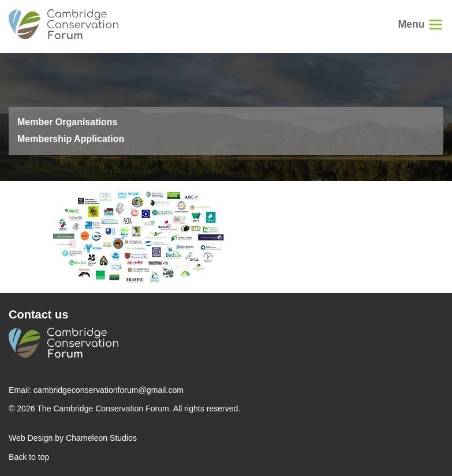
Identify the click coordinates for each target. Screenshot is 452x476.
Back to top (29, 457)
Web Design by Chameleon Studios (73, 438)
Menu (411, 24)
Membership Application (71, 139)
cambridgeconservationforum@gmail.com (109, 390)
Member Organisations (67, 122)
